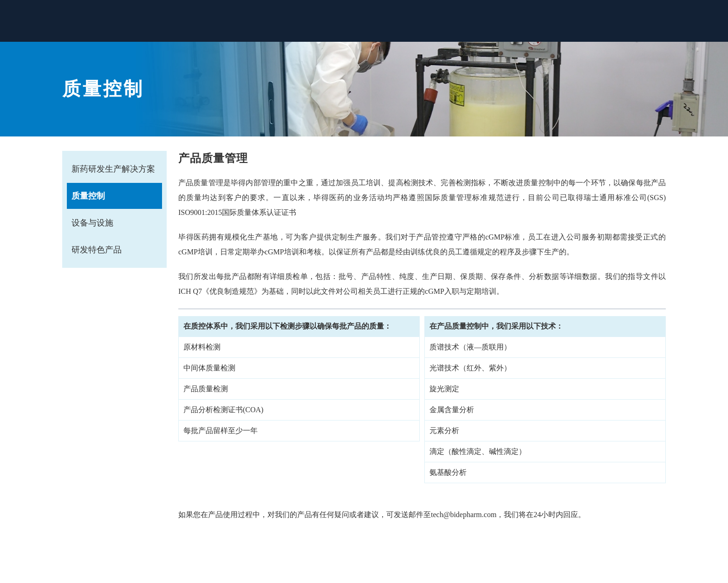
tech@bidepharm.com (464, 515)
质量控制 (88, 196)
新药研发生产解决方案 (113, 169)
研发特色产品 (97, 250)
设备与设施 (92, 223)
